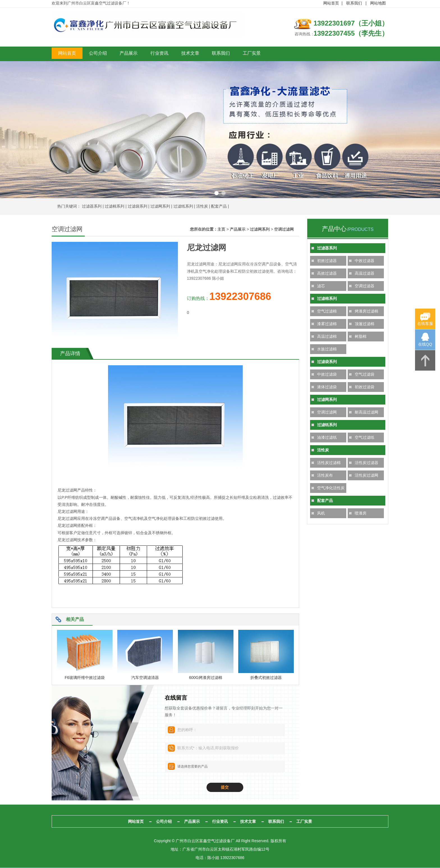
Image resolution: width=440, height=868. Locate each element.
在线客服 (425, 323)
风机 (321, 514)
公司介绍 (115, 54)
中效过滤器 (365, 261)
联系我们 (354, 3)
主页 (221, 230)
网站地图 (378, 3)
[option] (220, 130)
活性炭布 (325, 476)
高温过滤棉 (327, 337)
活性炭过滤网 (366, 476)
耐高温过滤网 (366, 413)
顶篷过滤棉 (365, 324)
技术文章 (241, 54)
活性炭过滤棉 (329, 463)
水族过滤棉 (327, 350)
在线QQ (425, 344)
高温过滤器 (365, 274)
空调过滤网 (327, 413)
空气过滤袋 (365, 375)
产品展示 (157, 54)
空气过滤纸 (365, 438)
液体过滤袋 (327, 387)
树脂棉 (361, 337)
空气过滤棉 (327, 312)
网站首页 (331, 3)
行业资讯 (199, 54)
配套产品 (219, 207)
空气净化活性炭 (331, 488)
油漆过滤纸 (327, 438)
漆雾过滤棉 (327, 324)
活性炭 (202, 207)
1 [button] (216, 194)
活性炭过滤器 (366, 463)
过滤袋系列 (137, 207)
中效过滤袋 (327, 375)
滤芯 (321, 286)
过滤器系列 (92, 207)
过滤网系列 (160, 207)
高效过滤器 (327, 274)
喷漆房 (361, 514)
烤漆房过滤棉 (366, 312)
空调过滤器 (365, 286)
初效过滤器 (327, 261)
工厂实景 (325, 54)
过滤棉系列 (114, 207)
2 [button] (224, 194)
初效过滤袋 (365, 387)
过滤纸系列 (183, 207)
